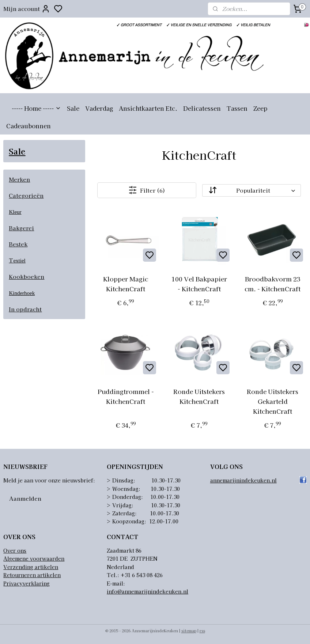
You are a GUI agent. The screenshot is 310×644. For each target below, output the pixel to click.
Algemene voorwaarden (34, 558)
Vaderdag (99, 108)
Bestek (18, 244)
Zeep (260, 108)
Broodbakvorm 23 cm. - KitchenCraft (273, 284)
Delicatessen (202, 108)
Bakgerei (21, 228)
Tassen (237, 108)
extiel (19, 261)
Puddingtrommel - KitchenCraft (126, 396)
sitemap (189, 630)
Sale (73, 108)
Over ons (15, 550)
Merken (19, 179)
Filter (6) (147, 190)
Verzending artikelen (31, 567)
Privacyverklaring (27, 583)
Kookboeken (27, 276)
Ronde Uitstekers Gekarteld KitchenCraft (273, 401)
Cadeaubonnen (29, 126)
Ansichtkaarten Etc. (148, 108)
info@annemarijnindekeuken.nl (148, 591)
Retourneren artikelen (32, 575)
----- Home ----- (36, 108)
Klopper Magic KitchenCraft (126, 284)
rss (202, 630)
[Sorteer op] (252, 190)
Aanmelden (25, 498)
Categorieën (26, 195)
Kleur (15, 212)
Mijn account (27, 9)
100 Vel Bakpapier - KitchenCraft (199, 284)
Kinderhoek (22, 293)
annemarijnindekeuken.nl (243, 480)
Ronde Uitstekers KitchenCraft (199, 396)
